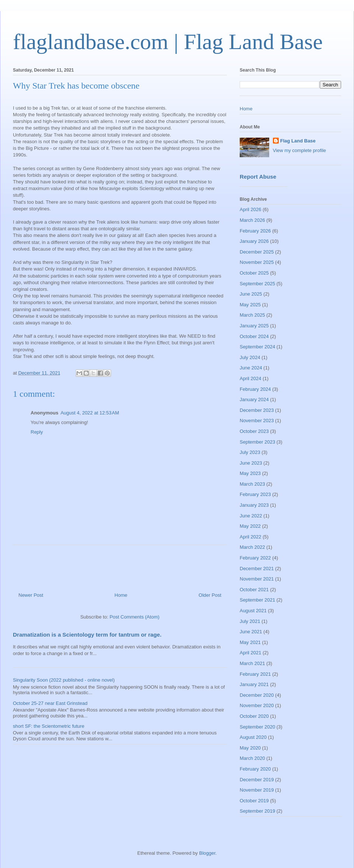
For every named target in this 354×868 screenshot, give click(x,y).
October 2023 (254, 431)
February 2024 (255, 389)
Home (121, 595)
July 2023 (250, 452)
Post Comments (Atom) (134, 617)
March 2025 (252, 315)
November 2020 (257, 705)
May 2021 (250, 642)
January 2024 (254, 399)
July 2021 (250, 621)
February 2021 (255, 674)
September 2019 (257, 811)
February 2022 (255, 558)
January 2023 (254, 505)
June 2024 (251, 368)
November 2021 (257, 579)
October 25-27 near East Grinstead (50, 703)
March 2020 (252, 758)
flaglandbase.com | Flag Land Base (168, 42)
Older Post (210, 595)
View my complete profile (299, 150)
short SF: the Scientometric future (49, 726)
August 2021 (253, 611)
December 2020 (257, 695)
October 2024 (254, 336)
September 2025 (257, 284)
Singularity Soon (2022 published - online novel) (64, 680)
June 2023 (251, 463)
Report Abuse (258, 177)
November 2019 (257, 790)
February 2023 (255, 494)
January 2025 (254, 326)
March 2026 (252, 220)
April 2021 (251, 653)
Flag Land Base (298, 141)
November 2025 (257, 262)
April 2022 (251, 537)
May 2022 (250, 526)
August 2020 (253, 737)
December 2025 (257, 252)
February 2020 (255, 769)
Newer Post (31, 595)
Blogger (207, 853)
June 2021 (251, 632)
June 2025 (251, 294)
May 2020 (250, 748)
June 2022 (251, 516)
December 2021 (257, 569)
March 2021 (252, 663)
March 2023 (252, 484)
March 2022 (252, 547)
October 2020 (254, 716)
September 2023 (257, 442)
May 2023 (250, 473)
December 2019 (257, 780)
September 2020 (257, 727)
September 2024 (257, 347)
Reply (37, 432)
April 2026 (251, 209)
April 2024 (251, 378)
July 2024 (250, 357)
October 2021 (254, 590)
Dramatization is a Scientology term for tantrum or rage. (87, 635)
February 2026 (255, 231)
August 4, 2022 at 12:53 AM (90, 413)
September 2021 (257, 600)
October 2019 (254, 801)
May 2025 (250, 305)
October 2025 (254, 273)
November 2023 (257, 421)
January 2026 (254, 241)
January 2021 (254, 684)
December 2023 (257, 410)
